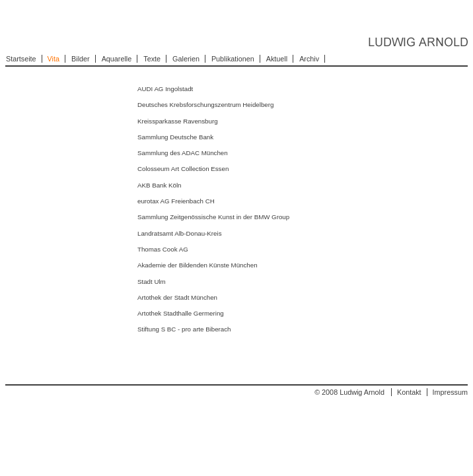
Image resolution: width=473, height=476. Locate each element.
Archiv (309, 59)
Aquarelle (117, 59)
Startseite (21, 59)
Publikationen (233, 59)
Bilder (81, 59)
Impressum (450, 392)
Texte (152, 59)
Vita (54, 59)
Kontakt (409, 392)
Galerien (186, 59)
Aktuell (277, 59)
